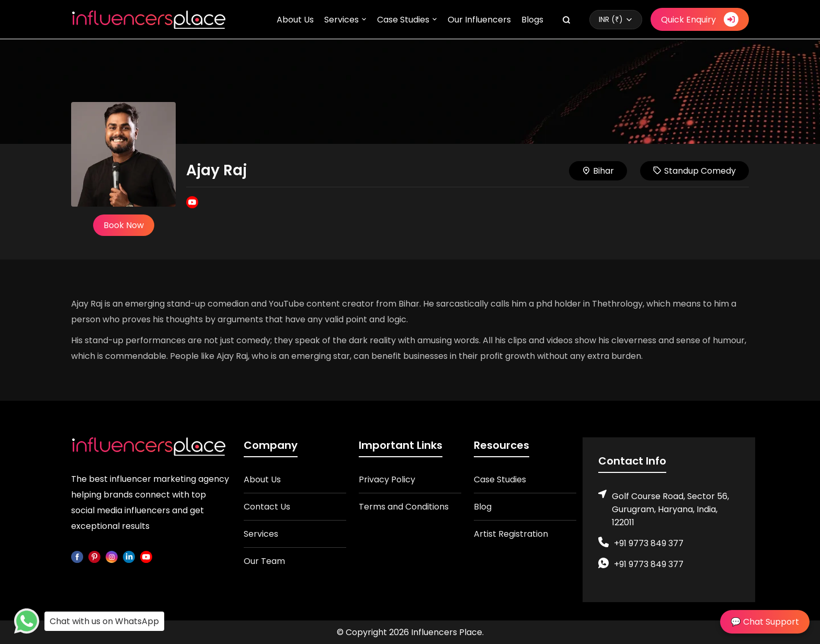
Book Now (124, 225)
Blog (483, 507)
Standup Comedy (694, 171)
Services (341, 20)
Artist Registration (511, 534)
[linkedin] (129, 556)
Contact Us (267, 507)
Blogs (532, 20)
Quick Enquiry (700, 19)
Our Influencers (479, 20)
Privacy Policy (387, 479)
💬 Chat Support (765, 622)
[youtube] (146, 556)
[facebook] (77, 556)
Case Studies (403, 20)
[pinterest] (94, 556)
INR (611, 19)
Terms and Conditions (404, 507)
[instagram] (112, 556)
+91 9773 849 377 (649, 543)
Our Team (264, 561)
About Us (295, 20)
